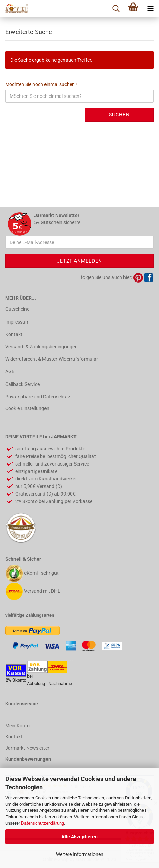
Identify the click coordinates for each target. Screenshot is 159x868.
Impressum (17, 322)
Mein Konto (17, 726)
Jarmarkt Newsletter (27, 748)
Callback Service (22, 384)
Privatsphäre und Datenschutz (38, 397)
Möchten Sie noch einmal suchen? (41, 84)
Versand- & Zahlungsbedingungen (41, 347)
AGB (10, 371)
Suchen (119, 115)
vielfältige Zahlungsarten (30, 615)
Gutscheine (17, 309)
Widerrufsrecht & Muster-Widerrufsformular (52, 359)
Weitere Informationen (80, 854)
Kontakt (14, 334)
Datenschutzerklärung (43, 823)
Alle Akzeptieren (79, 837)
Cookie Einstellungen (27, 408)
